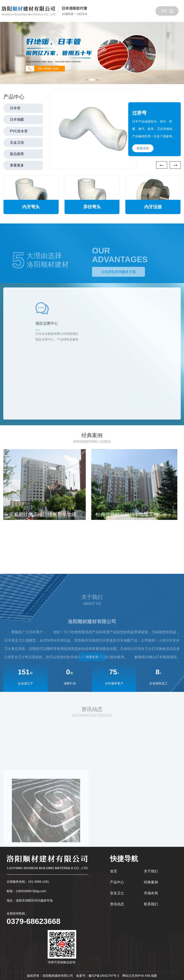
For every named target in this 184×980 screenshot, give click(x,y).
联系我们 (151, 904)
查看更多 (17, 165)
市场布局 (151, 893)
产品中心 (117, 882)
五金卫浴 (17, 143)
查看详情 (143, 148)
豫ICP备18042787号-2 (104, 976)
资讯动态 (117, 904)
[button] (87, 80)
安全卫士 (117, 893)
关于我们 (151, 871)
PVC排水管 (19, 131)
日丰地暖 (17, 120)
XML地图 (151, 976)
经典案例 (151, 882)
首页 (114, 871)
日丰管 (15, 108)
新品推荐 (17, 154)
